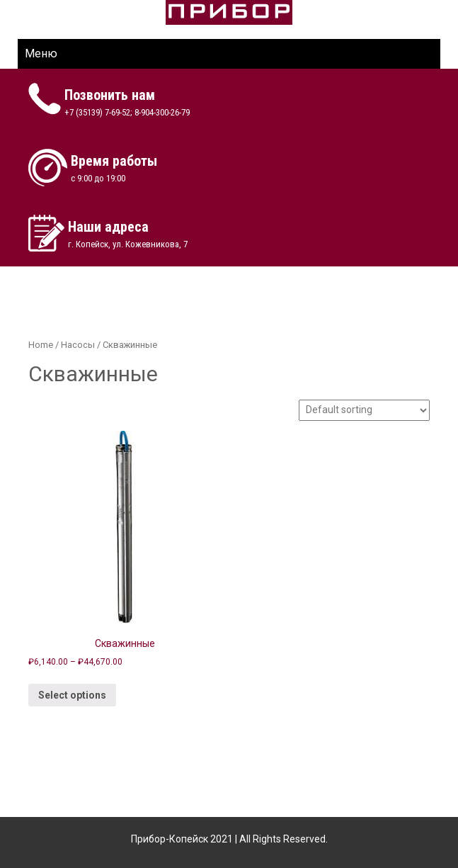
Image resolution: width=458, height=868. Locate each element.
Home (41, 345)
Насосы (78, 345)
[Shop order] (364, 410)
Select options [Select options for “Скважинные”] (72, 695)
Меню (41, 53)
